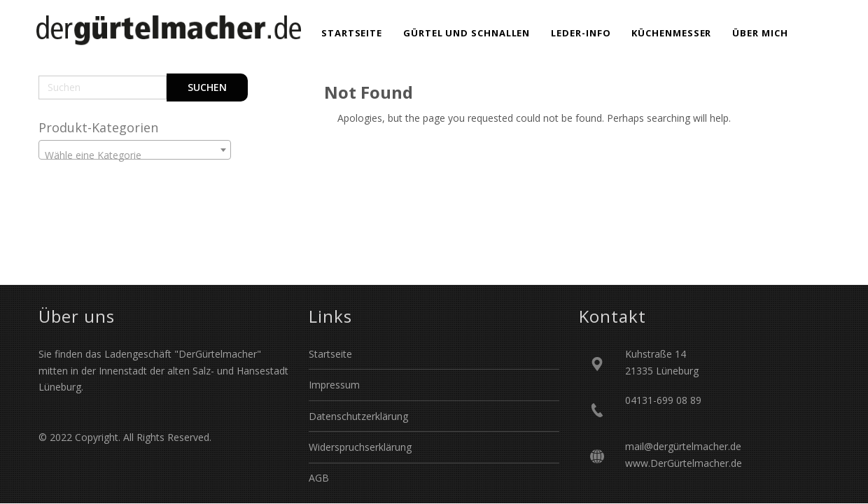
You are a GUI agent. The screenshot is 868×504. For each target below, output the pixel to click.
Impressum (334, 385)
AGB (319, 478)
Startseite (330, 354)
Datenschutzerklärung (358, 416)
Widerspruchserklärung (360, 447)
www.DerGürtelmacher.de (684, 463)
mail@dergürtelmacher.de (683, 446)
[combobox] (135, 150)
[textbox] (135, 155)
